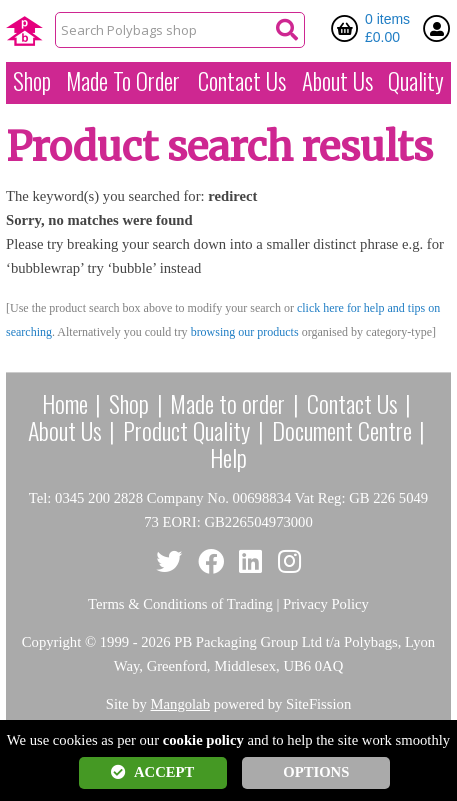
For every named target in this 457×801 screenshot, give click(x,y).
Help (228, 457)
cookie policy (203, 740)
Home (65, 403)
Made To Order (123, 81)
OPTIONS (316, 772)
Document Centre (342, 430)
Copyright (51, 642)
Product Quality (186, 430)
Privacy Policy (326, 604)
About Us (337, 81)
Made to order (227, 403)
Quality (416, 81)
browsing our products (245, 332)
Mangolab (180, 704)
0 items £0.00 (387, 28)
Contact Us (242, 81)
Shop (32, 81)
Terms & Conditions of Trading (180, 604)
